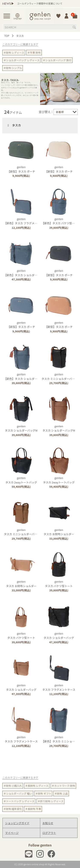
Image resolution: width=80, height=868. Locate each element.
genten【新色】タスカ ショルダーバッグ (25, 273)
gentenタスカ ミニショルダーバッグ (60, 376)
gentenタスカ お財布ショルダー (59, 532)
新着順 (60, 112)
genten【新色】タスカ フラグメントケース (26, 221)
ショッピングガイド (17, 823)
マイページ (12, 833)
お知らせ (48, 823)
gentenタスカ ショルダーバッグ (59, 636)
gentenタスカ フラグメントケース (59, 687)
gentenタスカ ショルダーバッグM (21, 428)
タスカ (13, 125)
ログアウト (49, 833)
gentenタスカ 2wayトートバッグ (21, 480)
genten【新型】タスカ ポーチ (21, 169)
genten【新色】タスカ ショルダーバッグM (26, 376)
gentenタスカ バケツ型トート (59, 584)
